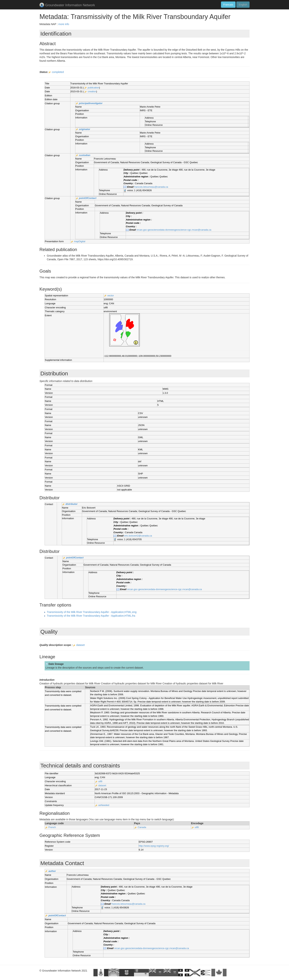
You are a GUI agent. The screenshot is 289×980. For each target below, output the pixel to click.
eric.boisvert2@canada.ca (138, 536)
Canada (142, 827)
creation (92, 91)
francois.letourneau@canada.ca (151, 187)
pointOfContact (88, 198)
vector (110, 296)
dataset (81, 645)
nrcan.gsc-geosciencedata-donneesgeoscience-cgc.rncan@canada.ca (174, 230)
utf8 (100, 781)
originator (85, 129)
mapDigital (80, 241)
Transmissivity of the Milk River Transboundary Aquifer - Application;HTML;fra (91, 616)
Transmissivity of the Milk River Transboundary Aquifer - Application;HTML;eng (92, 612)
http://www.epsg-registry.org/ (154, 846)
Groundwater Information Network (67, 5)
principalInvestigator (91, 103)
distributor (72, 504)
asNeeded (104, 805)
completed (58, 72)
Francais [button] (228, 5)
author (52, 871)
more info (64, 24)
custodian (85, 155)
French (52, 827)
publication (93, 88)
